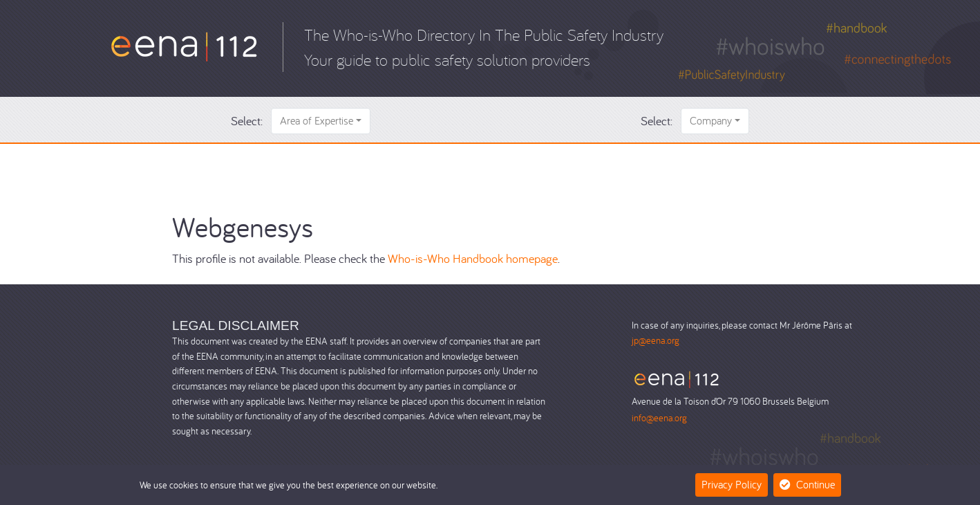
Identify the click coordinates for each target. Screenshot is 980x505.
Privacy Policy (732, 484)
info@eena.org (659, 417)
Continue (807, 484)
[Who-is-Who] (184, 45)
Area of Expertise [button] (317, 120)
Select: (247, 121)
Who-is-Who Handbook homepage (473, 258)
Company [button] (711, 120)
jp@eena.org (656, 340)
